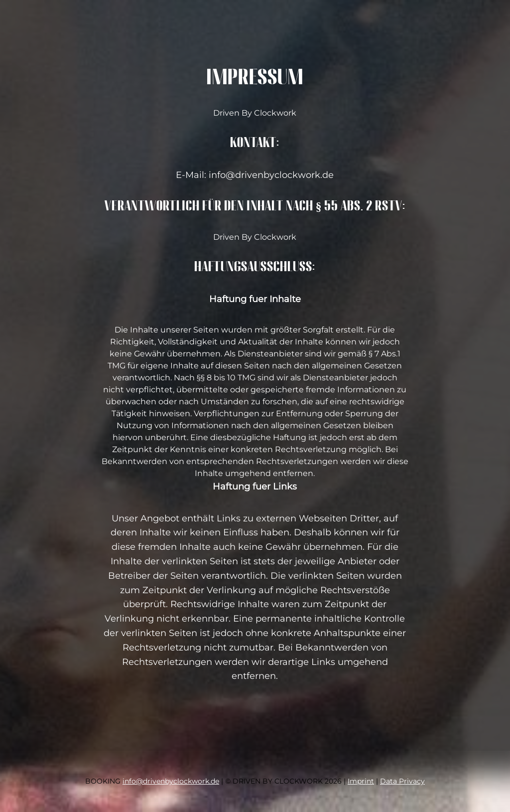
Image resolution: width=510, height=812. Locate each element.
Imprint (361, 781)
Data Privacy (402, 781)
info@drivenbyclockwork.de (171, 781)
